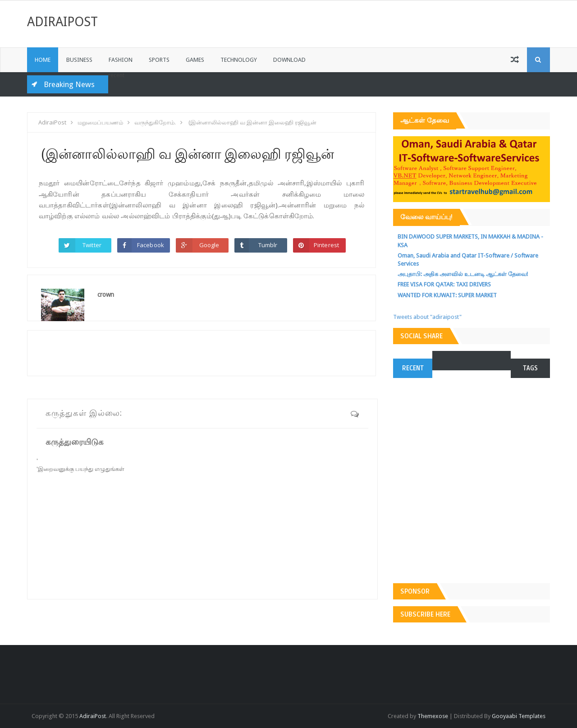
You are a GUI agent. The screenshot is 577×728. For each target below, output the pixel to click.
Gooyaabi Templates (519, 716)
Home (43, 60)
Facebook (151, 245)
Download (289, 60)
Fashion (121, 60)
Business (79, 60)
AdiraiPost (62, 22)
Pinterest (326, 245)
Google (209, 245)
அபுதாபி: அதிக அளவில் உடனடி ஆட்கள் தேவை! (463, 274)
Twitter (92, 245)
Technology (239, 60)
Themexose (433, 716)
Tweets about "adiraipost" (427, 317)
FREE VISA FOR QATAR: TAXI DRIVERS (444, 284)
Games (195, 60)
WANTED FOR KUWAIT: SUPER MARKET (447, 295)
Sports (159, 60)
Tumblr (268, 245)
